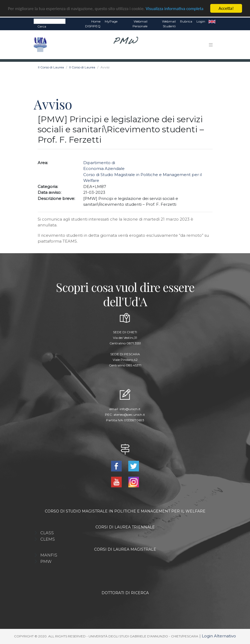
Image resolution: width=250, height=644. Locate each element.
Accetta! (226, 8)
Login (201, 21)
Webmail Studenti (169, 24)
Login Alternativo (219, 636)
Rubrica (186, 21)
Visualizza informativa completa (175, 9)
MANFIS (49, 555)
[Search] (50, 21)
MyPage (111, 21)
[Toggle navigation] (211, 45)
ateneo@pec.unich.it (129, 415)
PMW (46, 561)
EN (212, 21)
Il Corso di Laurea (51, 67)
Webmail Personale (140, 24)
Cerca (42, 26)
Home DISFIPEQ (93, 24)
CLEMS (48, 539)
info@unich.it (130, 409)
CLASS (47, 533)
